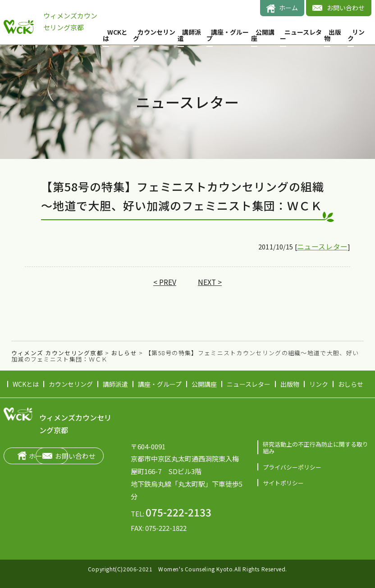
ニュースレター (301, 35)
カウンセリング (154, 35)
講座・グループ (228, 35)
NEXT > (210, 282)
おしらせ (351, 384)
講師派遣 (189, 35)
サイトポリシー (283, 482)
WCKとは (115, 35)
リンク (356, 35)
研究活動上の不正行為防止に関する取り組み (316, 448)
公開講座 (263, 35)
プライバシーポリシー (292, 467)
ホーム (288, 8)
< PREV (164, 282)
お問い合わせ (346, 8)
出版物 (333, 35)
